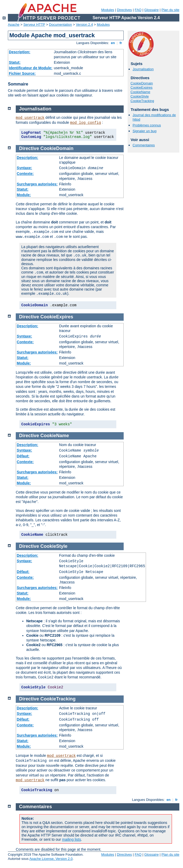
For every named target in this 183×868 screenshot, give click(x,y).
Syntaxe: (24, 168)
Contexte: (25, 174)
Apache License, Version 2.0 (51, 859)
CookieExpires (142, 87)
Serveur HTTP (34, 25)
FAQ (138, 10)
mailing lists (71, 839)
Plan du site (170, 10)
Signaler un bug (145, 131)
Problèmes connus (147, 125)
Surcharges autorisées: (37, 184)
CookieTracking (142, 101)
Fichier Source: (22, 73)
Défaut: (23, 456)
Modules (108, 10)
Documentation (61, 25)
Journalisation (143, 69)
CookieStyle (140, 96)
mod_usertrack (30, 118)
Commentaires (144, 145)
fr (121, 43)
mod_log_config (86, 123)
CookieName (140, 92)
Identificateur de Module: (31, 68)
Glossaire (152, 10)
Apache (14, 25)
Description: (20, 52)
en (113, 43)
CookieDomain (142, 83)
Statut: (15, 62)
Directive (29, 148)
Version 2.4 (84, 25)
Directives (124, 10)
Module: (24, 195)
